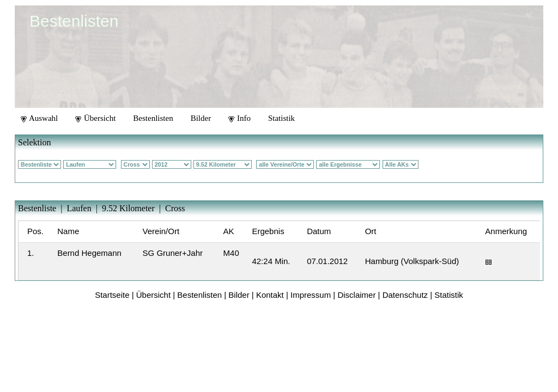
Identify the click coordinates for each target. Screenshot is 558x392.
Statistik (281, 118)
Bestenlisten (153, 118)
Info (239, 118)
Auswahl (39, 118)
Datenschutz (405, 295)
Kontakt (270, 295)
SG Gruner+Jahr (173, 253)
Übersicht (95, 118)
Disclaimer (356, 295)
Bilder (201, 118)
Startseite (112, 295)
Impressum (311, 295)
